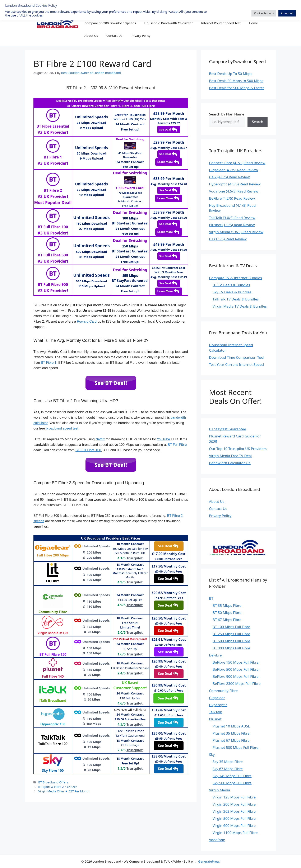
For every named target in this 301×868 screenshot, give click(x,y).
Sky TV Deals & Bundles (232, 292)
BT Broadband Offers (53, 782)
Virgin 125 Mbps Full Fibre (234, 797)
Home (253, 23)
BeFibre (215, 655)
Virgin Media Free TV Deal (230, 456)
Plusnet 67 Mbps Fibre (231, 740)
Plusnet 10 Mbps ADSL (231, 726)
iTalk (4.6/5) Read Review (229, 177)
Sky (212, 755)
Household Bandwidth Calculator (168, 23)
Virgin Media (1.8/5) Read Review (236, 232)
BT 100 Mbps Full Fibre (231, 627)
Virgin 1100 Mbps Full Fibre (235, 833)
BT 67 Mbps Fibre (227, 620)
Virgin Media (220, 790)
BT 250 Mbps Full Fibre (231, 634)
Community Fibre (223, 691)
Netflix (100, 439)
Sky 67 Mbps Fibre (228, 769)
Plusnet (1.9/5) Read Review (232, 225)
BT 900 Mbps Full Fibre (231, 648)
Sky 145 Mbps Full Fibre (232, 776)
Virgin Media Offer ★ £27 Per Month (64, 791)
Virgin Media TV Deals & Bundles (240, 306)
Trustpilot (135, 558)
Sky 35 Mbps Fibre (228, 762)
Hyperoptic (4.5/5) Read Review (235, 184)
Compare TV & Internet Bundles (235, 278)
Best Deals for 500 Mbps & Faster (237, 88)
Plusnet (215, 719)
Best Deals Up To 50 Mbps (231, 74)
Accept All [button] (287, 13)
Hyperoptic (218, 705)
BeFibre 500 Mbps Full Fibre (236, 669)
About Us (91, 35)
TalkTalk (216, 712)
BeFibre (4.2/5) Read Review (232, 198)
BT (211, 598)
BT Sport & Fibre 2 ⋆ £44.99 (57, 787)
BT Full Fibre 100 (88, 450)
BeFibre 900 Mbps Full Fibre (236, 676)
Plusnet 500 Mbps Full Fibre (235, 747)
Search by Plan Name (227, 114)
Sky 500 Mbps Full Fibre (232, 783)
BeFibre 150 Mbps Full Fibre (236, 662)
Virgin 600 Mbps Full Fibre (234, 826)
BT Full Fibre (177, 445)
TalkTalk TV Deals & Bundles (236, 299)
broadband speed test (62, 428)
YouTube (163, 439)
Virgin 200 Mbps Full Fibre (234, 804)
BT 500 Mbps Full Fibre (231, 641)
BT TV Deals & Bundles (231, 285)
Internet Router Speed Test (221, 23)
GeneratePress (209, 861)
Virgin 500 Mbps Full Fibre (234, 818)
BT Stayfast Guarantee (228, 429)
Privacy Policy (141, 35)
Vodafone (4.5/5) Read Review (234, 191)
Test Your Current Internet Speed (236, 364)
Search (258, 122)
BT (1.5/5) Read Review (228, 239)
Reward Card (87, 321)
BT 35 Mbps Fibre (227, 605)
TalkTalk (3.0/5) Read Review (232, 218)
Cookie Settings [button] (264, 13)
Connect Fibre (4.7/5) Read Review (237, 163)
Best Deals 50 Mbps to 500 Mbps (236, 81)
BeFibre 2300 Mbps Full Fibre (237, 684)
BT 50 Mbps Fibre (227, 613)
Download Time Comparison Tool (237, 357)
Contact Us (114, 35)
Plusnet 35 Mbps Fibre (231, 733)
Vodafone (217, 840)
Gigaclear (217, 698)
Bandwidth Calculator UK (230, 463)
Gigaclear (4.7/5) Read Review (234, 170)
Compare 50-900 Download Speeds (110, 23)
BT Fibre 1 (49, 363)
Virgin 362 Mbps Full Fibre (234, 811)
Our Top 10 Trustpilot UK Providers (238, 449)
